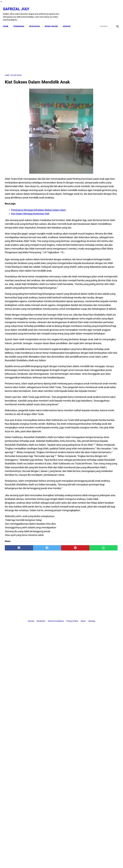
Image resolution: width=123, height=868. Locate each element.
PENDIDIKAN (21, 22)
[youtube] (109, 11)
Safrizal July (18, 6)
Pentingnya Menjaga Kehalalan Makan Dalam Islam (39, 219)
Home (7, 22)
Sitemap (92, 709)
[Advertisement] (42, 48)
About (83, 709)
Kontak (31, 709)
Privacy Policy (72, 709)
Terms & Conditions (56, 709)
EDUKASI (69, 22)
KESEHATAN (36, 22)
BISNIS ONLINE (53, 22)
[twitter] (103, 11)
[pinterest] (52, 685)
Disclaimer (41, 709)
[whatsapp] (71, 685)
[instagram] (115, 11)
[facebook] (97, 11)
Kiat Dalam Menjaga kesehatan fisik (30, 222)
